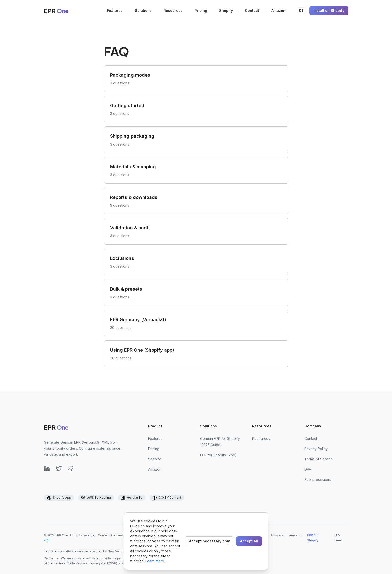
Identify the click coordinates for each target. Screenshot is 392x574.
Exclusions (122, 258)
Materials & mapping (133, 167)
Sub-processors (318, 479)
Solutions (143, 10)
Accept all (249, 541)
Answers (277, 535)
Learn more (155, 561)
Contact (252, 10)
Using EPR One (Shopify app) (142, 350)
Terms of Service (319, 459)
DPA (308, 469)
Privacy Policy (316, 449)
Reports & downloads (134, 197)
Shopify (226, 10)
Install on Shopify (329, 10)
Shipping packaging (132, 136)
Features (115, 10)
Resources (173, 10)
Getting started (127, 106)
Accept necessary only (210, 541)
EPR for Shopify (313, 538)
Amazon (278, 10)
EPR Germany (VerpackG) (138, 319)
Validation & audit (130, 228)
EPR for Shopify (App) (218, 455)
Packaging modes (130, 75)
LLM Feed (338, 538)
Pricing (201, 10)
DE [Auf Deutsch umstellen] (301, 10)
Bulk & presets (126, 289)
